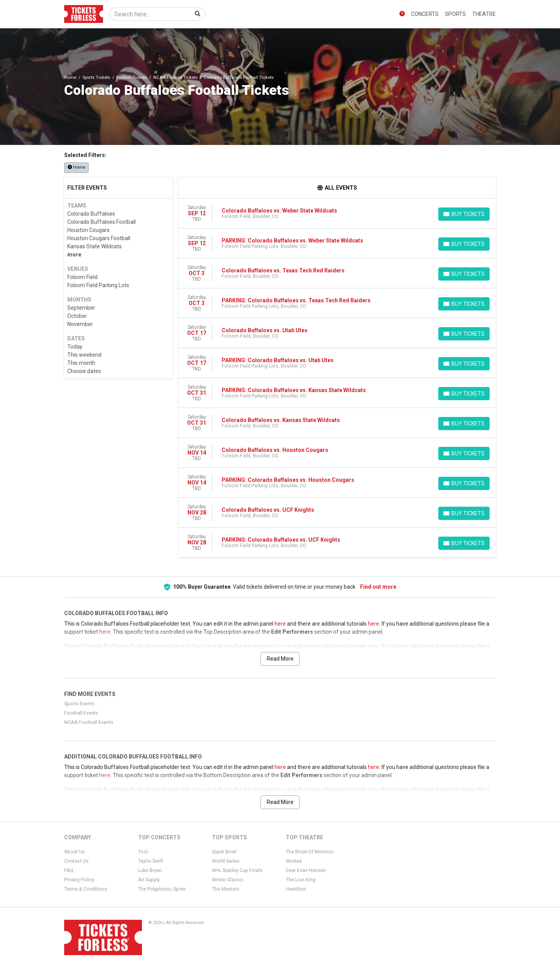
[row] (337, 214)
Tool (143, 852)
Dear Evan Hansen (306, 870)
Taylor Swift (151, 861)
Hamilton (296, 889)
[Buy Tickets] (464, 214)
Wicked (294, 861)
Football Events (81, 713)
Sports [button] (455, 14)
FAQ (69, 870)
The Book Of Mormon (310, 852)
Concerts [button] (425, 14)
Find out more (378, 587)
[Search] (150, 14)
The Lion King (301, 880)
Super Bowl (224, 852)
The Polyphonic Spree (162, 889)
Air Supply (149, 880)
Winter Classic (228, 880)
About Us (74, 852)
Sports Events (79, 704)
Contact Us (76, 861)
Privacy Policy (79, 880)
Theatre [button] (484, 14)
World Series (226, 861)
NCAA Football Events (89, 722)
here (280, 624)
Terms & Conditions (86, 889)
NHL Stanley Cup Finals (237, 870)
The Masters (226, 889)
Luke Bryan (150, 870)
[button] (402, 14)
